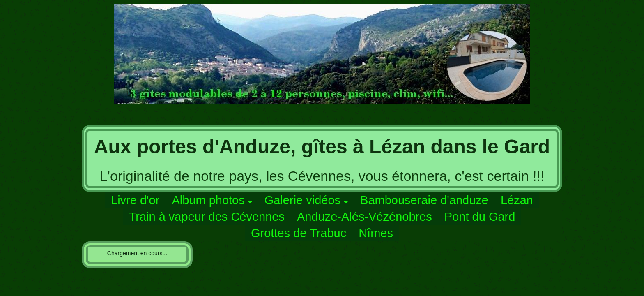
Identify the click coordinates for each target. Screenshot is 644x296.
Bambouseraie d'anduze (424, 200)
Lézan (517, 200)
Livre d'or (135, 200)
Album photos (208, 200)
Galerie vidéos (302, 200)
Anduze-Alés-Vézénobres (365, 217)
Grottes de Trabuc (299, 233)
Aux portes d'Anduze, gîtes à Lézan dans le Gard (322, 147)
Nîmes (376, 233)
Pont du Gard (480, 217)
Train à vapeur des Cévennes (207, 217)
